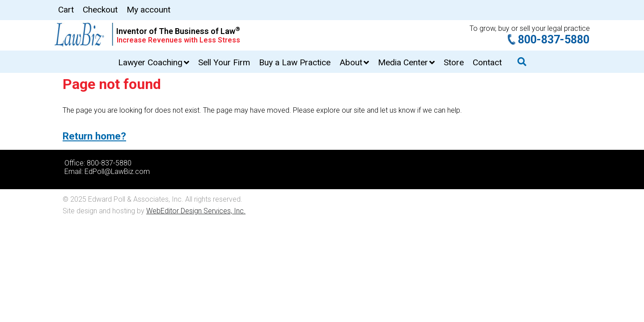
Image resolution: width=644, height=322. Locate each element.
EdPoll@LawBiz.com (117, 172)
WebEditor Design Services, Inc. (196, 211)
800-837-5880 (554, 40)
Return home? (94, 136)
